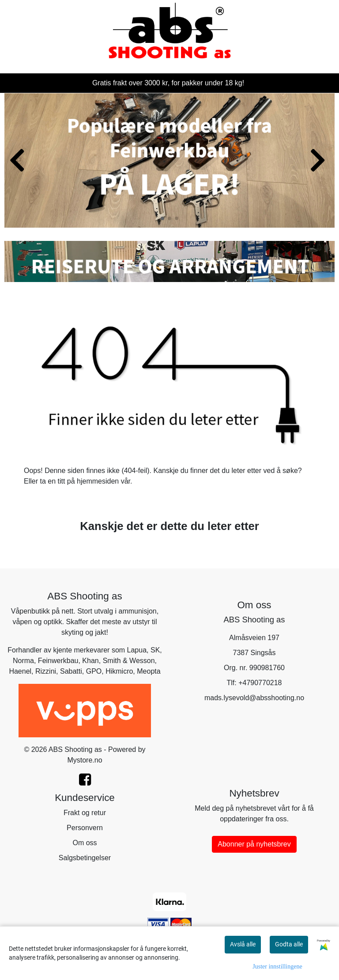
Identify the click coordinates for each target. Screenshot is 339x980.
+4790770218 (260, 683)
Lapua (137, 650)
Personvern (85, 828)
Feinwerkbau (58, 661)
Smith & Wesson (129, 661)
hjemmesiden (98, 481)
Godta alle (289, 944)
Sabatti (71, 671)
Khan (90, 661)
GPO (94, 671)
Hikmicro (119, 671)
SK (155, 650)
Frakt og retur (85, 813)
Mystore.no (85, 760)
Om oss (85, 843)
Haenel (20, 671)
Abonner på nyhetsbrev (254, 844)
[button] (162, 218)
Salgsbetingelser (85, 858)
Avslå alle (243, 944)
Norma (23, 661)
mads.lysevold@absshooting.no (254, 698)
